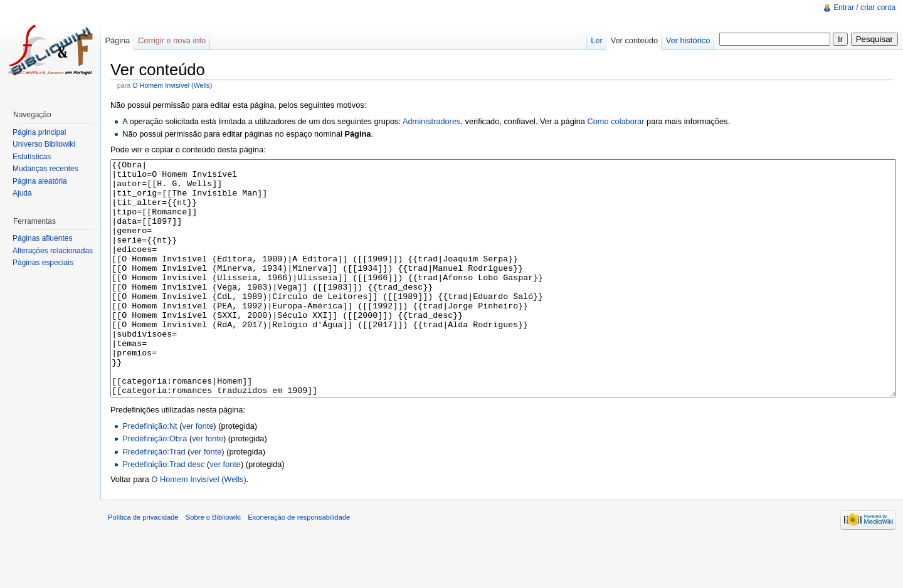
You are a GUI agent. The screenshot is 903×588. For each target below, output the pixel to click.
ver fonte (198, 473)
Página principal (39, 132)
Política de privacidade (143, 564)
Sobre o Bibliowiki (213, 564)
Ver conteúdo (634, 40)
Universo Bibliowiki (44, 144)
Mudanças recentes (45, 169)
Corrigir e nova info (172, 40)
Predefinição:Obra (155, 486)
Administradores (431, 121)
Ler (597, 40)
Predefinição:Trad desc (163, 511)
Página (117, 40)
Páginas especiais (43, 263)
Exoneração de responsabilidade (299, 564)
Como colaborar (615, 121)
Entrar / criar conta (864, 8)
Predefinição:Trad (154, 499)
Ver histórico (688, 40)
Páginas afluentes (42, 238)
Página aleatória (40, 181)
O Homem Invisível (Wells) (172, 85)
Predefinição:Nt (150, 473)
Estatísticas (32, 157)
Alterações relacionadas (53, 251)
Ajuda (22, 193)
